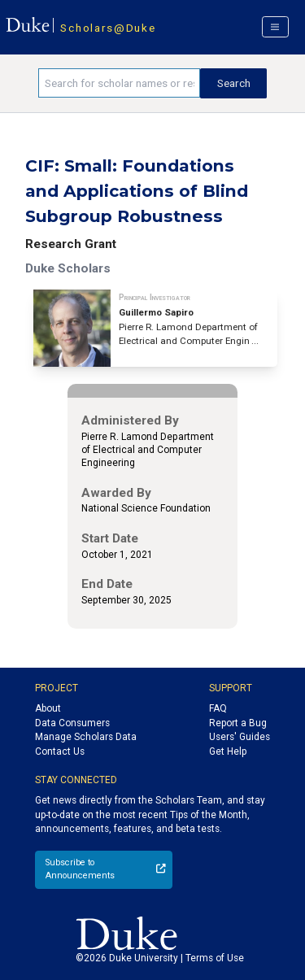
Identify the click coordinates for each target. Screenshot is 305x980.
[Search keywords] (119, 83)
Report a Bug (238, 723)
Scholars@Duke (108, 28)
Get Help (228, 751)
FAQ (218, 708)
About (48, 708)
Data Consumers (72, 723)
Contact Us (60, 751)
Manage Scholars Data (86, 737)
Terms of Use (215, 958)
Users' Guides (240, 737)
